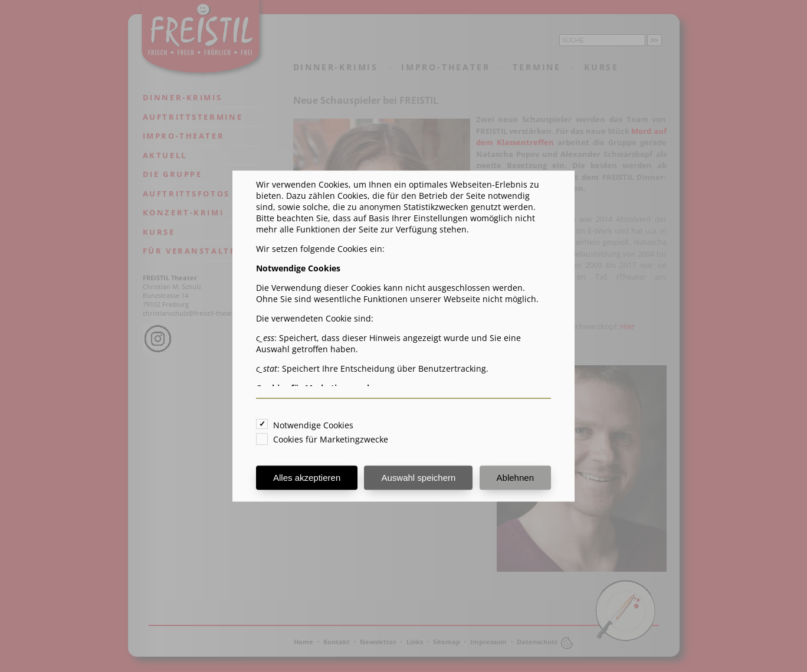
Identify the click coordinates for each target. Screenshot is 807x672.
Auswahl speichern (418, 478)
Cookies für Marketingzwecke (331, 439)
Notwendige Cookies (313, 425)
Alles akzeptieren (307, 478)
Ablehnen (515, 478)
